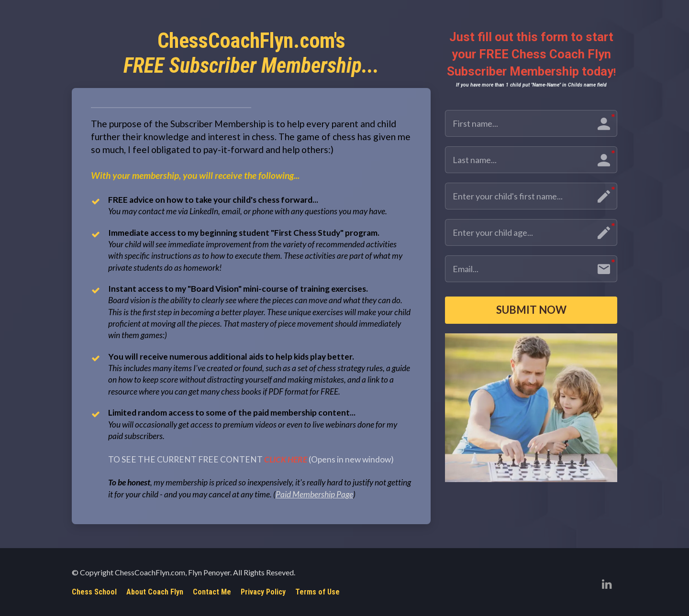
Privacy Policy (263, 592)
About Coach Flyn (155, 592)
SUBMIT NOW (531, 312)
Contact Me (212, 592)
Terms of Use (317, 592)
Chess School (94, 592)
